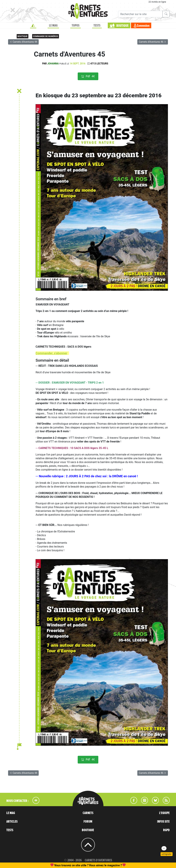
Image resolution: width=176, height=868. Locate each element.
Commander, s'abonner (51, 353)
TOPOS (76, 26)
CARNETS (88, 813)
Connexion (143, 26)
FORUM (88, 822)
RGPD (166, 830)
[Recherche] (140, 14)
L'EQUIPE (164, 813)
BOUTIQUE (122, 26)
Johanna (53, 64)
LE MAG (53, 26)
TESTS (97, 26)
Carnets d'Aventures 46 (153, 42)
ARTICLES (12, 822)
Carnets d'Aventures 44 (23, 42)
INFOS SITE (163, 822)
